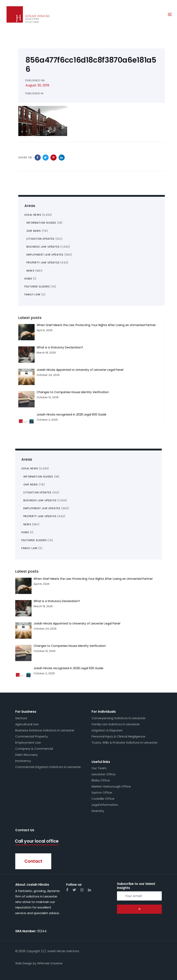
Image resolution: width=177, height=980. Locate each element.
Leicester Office (104, 774)
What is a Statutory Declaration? (57, 601)
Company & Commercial (34, 749)
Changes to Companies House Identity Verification (70, 646)
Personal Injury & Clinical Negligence (118, 736)
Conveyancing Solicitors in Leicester (119, 718)
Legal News (30, 468)
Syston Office (102, 792)
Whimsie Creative (50, 963)
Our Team (99, 768)
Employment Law (28, 742)
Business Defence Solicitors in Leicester (45, 730)
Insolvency (23, 761)
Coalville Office (103, 799)
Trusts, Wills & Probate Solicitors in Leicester (125, 742)
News (27, 524)
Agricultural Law (27, 724)
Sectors (21, 718)
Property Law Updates (40, 516)
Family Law (29, 548)
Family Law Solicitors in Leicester (116, 724)
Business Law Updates (40, 500)
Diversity (98, 811)
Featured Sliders (34, 540)
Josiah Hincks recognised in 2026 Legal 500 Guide (68, 668)
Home (25, 532)
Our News (31, 485)
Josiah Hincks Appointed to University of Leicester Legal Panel (77, 623)
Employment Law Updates (42, 508)
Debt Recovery (26, 755)
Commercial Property (32, 736)
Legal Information (105, 805)
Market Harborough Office (111, 786)
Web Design (24, 963)
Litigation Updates (38, 492)
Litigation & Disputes (107, 730)
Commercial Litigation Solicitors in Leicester (48, 767)
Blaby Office (101, 780)
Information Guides (38, 477)
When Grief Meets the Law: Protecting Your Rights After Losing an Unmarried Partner (93, 579)
